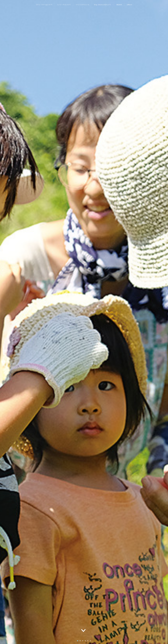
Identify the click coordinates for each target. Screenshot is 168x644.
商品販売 (119, 6)
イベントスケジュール (82, 6)
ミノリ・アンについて (64, 6)
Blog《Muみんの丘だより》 (103, 6)
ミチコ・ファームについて (44, 6)
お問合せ (129, 6)
